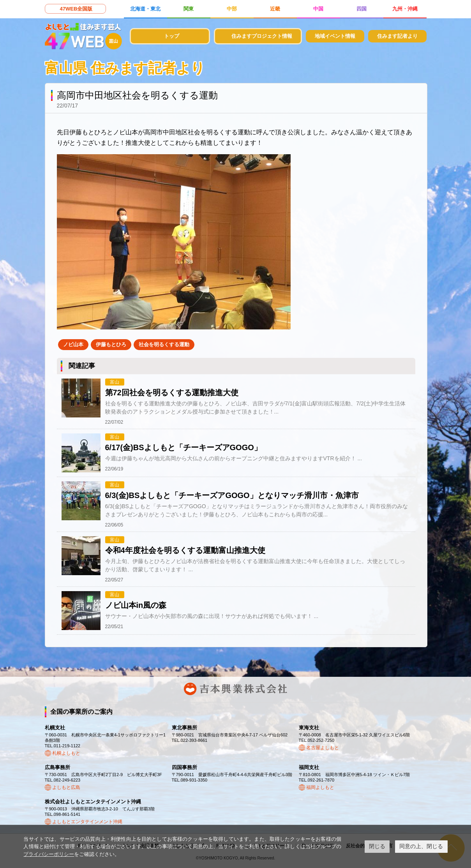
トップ (172, 36)
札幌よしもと (66, 753)
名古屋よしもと (323, 748)
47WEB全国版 (76, 9)
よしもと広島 (66, 787)
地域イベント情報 (335, 36)
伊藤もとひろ (111, 344)
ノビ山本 (73, 344)
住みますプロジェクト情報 (262, 36)
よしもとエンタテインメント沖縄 (87, 822)
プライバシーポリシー (49, 854)
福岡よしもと (320, 787)
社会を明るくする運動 (164, 344)
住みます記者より (397, 36)
